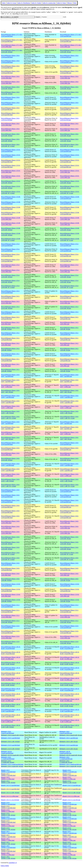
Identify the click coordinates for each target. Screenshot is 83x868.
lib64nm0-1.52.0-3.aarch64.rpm (69, 745)
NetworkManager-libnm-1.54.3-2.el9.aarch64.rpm (69, 313)
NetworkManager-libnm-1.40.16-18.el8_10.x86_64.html (11, 705)
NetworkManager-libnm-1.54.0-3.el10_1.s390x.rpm (69, 407)
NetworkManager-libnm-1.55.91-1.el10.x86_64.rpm (70, 182)
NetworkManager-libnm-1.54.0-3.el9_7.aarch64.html (10, 423)
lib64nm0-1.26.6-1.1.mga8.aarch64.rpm (66, 758)
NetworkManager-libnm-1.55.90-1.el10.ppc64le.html (11, 208)
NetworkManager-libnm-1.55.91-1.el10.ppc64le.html (11, 161)
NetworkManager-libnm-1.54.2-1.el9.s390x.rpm (69, 344)
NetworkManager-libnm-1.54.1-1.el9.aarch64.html (10, 355)
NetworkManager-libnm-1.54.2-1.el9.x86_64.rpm (69, 349)
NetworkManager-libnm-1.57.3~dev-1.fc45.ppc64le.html (12, 41)
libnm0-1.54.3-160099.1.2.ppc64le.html (8, 775)
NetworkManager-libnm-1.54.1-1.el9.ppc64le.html (10, 360)
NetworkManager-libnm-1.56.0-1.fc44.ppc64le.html (10, 67)
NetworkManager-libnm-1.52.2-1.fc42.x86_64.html (10, 621)
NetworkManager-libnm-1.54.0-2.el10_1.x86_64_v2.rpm (69, 485)
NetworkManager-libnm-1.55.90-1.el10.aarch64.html (11, 198)
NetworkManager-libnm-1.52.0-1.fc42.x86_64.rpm (69, 642)
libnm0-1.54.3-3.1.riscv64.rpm (71, 800)
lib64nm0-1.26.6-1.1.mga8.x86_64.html (8, 762)
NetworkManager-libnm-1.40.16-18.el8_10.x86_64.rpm (70, 705)
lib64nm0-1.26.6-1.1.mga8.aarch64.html (8, 758)
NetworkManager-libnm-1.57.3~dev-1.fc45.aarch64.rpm (71, 35)
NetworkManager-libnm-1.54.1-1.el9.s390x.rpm (69, 365)
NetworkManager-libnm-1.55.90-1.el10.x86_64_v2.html (11, 239)
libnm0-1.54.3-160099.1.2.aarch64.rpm (69, 771)
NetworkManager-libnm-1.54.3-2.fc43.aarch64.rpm (69, 292)
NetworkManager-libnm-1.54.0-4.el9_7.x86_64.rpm (69, 391)
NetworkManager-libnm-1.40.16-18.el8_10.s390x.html (11, 700)
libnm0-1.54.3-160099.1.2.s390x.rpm (69, 778)
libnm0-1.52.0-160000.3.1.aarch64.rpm (69, 803)
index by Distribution (24, 3)
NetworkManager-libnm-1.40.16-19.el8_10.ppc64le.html (11, 674)
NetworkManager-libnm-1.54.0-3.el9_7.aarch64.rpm (69, 423)
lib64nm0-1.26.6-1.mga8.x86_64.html (12, 766)
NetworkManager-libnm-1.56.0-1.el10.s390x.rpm (69, 124)
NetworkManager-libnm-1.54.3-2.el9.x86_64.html (10, 328)
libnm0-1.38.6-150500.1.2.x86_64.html (8, 858)
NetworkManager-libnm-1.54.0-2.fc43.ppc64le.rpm (69, 449)
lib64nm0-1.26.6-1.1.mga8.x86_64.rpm (66, 762)
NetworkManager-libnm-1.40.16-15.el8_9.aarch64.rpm (70, 710)
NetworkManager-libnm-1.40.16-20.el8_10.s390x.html (11, 658)
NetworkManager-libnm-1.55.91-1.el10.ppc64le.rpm (70, 161)
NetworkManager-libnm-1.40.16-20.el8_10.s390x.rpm (70, 658)
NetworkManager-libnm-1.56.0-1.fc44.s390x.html (10, 77)
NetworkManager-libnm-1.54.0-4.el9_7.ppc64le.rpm (69, 381)
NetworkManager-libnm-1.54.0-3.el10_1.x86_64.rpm (69, 412)
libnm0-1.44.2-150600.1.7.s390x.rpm (69, 840)
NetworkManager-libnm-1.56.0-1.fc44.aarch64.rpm (69, 56)
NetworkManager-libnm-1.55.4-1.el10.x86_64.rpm (69, 276)
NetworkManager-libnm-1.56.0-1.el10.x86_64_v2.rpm (69, 145)
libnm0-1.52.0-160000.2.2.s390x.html (8, 825)
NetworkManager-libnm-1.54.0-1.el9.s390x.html (10, 574)
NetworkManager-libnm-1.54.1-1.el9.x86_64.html (10, 370)
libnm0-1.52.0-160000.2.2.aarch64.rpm (69, 818)
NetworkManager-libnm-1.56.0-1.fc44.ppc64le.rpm (69, 67)
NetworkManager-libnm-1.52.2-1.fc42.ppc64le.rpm (69, 611)
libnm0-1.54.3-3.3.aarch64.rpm (71, 785)
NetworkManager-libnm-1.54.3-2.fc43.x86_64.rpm (69, 308)
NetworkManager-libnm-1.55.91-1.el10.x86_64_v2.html (11, 192)
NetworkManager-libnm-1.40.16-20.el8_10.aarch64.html (11, 648)
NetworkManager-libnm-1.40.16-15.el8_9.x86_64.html (11, 726)
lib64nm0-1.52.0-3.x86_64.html (10, 749)
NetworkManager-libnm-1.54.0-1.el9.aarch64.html (10, 564)
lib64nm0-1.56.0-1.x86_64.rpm (69, 742)
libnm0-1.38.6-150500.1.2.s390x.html (8, 854)
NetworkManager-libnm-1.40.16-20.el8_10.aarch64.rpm (70, 648)
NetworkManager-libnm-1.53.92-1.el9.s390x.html (11, 595)
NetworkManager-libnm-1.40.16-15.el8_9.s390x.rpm (70, 721)
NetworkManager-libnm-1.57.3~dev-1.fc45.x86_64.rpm (71, 51)
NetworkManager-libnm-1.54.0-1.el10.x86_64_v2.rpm (69, 553)
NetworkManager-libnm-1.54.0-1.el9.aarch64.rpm (69, 564)
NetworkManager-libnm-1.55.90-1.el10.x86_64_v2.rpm (70, 239)
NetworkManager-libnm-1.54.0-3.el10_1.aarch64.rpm (69, 396)
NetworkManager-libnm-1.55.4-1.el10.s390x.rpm (69, 266)
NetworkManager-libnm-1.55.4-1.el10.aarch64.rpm (69, 245)
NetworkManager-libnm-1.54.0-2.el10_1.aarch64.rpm (69, 464)
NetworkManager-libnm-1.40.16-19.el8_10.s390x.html (11, 679)
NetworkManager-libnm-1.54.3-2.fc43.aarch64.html (10, 292)
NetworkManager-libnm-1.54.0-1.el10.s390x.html (10, 522)
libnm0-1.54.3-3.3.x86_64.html (10, 793)
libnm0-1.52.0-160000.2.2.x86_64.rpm (69, 829)
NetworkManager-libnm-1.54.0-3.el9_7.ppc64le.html (10, 428)
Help (75, 3)
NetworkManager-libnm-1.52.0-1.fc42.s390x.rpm (69, 637)
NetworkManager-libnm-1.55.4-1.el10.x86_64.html (10, 276)
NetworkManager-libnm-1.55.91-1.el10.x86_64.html (11, 182)
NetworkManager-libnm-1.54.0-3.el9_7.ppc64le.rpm (69, 428)
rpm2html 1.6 (13, 863)
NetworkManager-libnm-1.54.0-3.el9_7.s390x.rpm (69, 433)
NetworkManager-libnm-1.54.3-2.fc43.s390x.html (10, 302)
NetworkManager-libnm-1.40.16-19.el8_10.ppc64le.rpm (70, 674)
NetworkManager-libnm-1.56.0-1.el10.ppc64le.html (10, 109)
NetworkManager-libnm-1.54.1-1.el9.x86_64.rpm (69, 370)
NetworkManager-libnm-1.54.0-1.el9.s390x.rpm (69, 574)
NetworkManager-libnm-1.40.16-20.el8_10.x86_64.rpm (70, 663)
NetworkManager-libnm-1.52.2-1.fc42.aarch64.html (10, 606)
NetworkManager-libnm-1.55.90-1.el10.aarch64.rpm (70, 198)
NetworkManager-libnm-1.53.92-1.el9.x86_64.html (11, 601)
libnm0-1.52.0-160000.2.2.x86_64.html (8, 829)
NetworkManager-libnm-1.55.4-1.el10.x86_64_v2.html (10, 287)
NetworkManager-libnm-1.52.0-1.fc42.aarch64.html (10, 627)
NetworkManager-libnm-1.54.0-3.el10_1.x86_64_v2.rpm (69, 417)
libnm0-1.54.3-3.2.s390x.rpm (71, 796)
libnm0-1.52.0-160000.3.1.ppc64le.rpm (69, 807)
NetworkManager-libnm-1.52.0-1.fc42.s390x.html (10, 637)
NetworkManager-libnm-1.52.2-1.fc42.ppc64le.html (10, 611)
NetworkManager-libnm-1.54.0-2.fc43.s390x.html (10, 454)
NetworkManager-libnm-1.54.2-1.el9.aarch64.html (10, 334)
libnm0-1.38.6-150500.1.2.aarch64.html (8, 847)
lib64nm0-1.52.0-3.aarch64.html (10, 745)
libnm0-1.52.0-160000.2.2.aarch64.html (8, 818)
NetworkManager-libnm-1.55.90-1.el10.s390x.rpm (70, 219)
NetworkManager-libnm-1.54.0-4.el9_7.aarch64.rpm (69, 376)
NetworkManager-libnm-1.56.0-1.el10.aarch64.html (10, 98)
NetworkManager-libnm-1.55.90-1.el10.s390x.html (11, 219)
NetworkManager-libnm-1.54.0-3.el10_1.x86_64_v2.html (10, 417)
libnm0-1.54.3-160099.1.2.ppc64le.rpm (69, 775)
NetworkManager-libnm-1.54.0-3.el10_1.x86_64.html (10, 412)
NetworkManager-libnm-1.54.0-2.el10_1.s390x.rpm (69, 475)
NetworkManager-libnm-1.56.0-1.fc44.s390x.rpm (69, 77)
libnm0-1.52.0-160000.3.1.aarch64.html (8, 803)
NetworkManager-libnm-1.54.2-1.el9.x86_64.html (10, 349)
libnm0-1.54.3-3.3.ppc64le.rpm (71, 789)
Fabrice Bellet (5, 866)
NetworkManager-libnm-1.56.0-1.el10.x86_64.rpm (69, 135)
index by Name (62, 3)
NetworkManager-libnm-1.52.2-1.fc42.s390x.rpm (69, 616)
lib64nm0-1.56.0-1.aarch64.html (10, 738)
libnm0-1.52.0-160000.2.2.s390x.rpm (69, 825)
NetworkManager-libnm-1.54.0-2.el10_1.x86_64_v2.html (10, 485)
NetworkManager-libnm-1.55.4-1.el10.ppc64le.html (10, 255)
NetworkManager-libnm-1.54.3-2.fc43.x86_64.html (10, 308)
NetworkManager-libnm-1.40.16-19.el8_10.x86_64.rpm (70, 684)
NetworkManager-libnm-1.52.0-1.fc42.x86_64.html (10, 642)
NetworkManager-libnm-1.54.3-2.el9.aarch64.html (10, 313)
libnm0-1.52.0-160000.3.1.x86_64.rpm (69, 814)
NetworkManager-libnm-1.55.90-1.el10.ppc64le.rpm (70, 208)
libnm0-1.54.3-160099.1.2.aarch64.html (8, 771)
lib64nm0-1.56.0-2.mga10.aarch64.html (8, 732)
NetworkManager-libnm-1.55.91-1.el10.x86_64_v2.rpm (70, 192)
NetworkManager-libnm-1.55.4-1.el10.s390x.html (10, 266)
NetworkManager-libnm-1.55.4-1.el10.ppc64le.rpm (69, 255)
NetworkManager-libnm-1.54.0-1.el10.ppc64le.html (10, 506)
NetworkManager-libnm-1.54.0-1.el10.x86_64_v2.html (10, 553)
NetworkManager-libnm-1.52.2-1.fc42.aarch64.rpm (69, 606)
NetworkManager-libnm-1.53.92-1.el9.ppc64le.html (11, 590)
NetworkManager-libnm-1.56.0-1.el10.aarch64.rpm (69, 98)
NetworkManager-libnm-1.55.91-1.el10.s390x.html (11, 171)
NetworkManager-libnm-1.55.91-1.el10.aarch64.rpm (70, 151)
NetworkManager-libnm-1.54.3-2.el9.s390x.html (10, 323)
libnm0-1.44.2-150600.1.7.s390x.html (8, 840)
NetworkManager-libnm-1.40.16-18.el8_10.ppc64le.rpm (70, 695)
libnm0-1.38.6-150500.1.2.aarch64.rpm (69, 847)
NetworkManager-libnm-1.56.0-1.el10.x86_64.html (10, 135)
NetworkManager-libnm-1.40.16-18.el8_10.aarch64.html (11, 690)
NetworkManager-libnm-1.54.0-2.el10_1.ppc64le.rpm (69, 470)
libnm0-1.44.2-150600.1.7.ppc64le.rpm (69, 836)
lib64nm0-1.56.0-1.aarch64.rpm (69, 738)
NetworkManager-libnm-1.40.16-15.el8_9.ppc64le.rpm (70, 716)
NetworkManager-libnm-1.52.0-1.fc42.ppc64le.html (10, 632)
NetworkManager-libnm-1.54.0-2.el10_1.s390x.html (10, 475)
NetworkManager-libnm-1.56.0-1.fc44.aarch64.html (10, 56)
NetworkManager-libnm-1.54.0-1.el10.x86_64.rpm (69, 538)
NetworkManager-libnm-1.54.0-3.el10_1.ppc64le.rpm (69, 402)
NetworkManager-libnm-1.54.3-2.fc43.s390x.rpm (69, 302)
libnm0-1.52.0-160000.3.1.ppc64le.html (8, 807)
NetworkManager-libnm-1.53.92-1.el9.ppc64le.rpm (70, 590)
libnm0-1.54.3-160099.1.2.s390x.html (8, 778)
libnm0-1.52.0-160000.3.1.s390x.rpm (69, 811)
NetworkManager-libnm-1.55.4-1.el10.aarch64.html (10, 245)
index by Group (12, 3)
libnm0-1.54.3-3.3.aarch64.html (10, 785)
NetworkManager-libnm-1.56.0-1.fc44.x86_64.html (10, 88)
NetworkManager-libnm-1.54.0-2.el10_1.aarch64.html (10, 464)
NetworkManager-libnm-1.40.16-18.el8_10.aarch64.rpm (70, 690)
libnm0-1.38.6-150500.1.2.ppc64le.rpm (69, 850)
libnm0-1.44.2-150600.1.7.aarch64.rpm (69, 832)
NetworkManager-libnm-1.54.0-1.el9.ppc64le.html (10, 569)
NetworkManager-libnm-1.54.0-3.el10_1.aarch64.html (10, 396)
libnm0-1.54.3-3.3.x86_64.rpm (71, 793)
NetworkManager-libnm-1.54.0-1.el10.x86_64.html (10, 538)
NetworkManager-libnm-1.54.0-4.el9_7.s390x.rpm (69, 386)
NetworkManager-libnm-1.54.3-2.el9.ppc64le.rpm (69, 318)
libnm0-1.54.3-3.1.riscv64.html (10, 800)
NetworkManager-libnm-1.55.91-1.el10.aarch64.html (11, 151)
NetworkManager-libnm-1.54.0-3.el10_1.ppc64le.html (10, 402)
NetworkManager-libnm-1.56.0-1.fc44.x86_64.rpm (69, 88)
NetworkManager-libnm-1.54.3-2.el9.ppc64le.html (10, 318)
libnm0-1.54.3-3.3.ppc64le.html (10, 789)
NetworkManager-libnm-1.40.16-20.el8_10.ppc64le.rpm (70, 653)
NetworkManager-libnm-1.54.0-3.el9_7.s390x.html (10, 433)
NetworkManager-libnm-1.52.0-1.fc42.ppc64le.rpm (69, 632)
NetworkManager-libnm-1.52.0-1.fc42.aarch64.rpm (69, 627)
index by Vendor (36, 3)
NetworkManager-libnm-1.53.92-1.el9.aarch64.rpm (70, 585)
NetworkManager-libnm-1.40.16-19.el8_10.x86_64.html (11, 684)
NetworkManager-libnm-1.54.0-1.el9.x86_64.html (10, 580)
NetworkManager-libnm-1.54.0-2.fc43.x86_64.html (10, 459)
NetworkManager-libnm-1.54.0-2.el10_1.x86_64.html (10, 480)
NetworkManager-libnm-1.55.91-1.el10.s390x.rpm (70, 171)
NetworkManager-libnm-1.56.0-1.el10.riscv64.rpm (69, 119)
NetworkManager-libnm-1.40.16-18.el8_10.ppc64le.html (11, 695)
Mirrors (70, 3)
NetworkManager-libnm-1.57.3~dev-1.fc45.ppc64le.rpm (71, 41)
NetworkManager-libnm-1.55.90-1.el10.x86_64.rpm (70, 229)
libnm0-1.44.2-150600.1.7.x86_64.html (8, 843)
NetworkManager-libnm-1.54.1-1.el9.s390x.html (10, 365)
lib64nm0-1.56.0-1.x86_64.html (10, 742)
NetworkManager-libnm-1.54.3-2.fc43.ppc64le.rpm (69, 297)
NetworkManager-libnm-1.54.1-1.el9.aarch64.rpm (69, 355)
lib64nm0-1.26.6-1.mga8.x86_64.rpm (70, 766)
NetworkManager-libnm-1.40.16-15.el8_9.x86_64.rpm (70, 726)
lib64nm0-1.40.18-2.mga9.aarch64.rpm (65, 752)
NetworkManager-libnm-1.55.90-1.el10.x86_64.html (11, 229)
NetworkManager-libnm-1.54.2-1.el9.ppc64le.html (10, 339)
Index (4, 3)
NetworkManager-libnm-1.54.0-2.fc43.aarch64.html (10, 444)
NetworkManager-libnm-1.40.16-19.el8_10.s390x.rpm (70, 679)
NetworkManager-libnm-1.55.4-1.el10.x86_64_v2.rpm (69, 287)
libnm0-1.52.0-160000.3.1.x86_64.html (8, 814)
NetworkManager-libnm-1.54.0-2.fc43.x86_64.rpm (69, 459)
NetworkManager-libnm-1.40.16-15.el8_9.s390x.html (11, 721)
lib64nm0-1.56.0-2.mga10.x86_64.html (12, 735)
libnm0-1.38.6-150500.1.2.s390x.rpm (69, 854)
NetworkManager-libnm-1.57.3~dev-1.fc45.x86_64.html (12, 51)
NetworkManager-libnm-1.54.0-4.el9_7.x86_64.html (10, 391)
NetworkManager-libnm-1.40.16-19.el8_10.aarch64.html (11, 669)
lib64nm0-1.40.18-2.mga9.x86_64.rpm (71, 755)
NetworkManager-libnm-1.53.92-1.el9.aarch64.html (11, 585)
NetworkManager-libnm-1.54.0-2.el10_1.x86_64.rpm (69, 480)
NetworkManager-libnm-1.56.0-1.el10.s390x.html (10, 124)
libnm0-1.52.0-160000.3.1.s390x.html (8, 811)
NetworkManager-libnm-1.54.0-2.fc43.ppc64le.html (10, 449)
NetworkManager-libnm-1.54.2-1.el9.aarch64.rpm (69, 334)
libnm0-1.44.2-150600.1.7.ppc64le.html (8, 836)
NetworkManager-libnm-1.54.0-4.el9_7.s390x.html (10, 386)
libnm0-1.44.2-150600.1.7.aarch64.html (8, 832)
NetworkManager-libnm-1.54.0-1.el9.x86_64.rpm (69, 580)
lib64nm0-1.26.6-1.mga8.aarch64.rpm (70, 764)
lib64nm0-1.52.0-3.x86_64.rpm (69, 749)
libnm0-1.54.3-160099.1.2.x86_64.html (8, 782)
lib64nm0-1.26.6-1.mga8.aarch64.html (12, 764)
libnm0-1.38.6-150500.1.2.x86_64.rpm (69, 858)
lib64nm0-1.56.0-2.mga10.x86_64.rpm (71, 735)
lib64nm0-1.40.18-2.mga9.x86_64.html (12, 755)
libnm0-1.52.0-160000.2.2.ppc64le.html (8, 821)
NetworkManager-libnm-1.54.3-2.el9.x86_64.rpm (69, 328)
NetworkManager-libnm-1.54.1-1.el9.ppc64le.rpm (69, 360)
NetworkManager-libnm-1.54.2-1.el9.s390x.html (10, 344)
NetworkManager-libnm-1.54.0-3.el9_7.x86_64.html (10, 438)
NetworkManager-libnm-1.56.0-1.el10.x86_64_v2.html (10, 145)
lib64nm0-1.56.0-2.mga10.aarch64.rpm (66, 732)
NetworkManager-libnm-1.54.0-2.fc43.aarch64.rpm (69, 444)
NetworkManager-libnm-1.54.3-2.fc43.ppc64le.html (10, 297)
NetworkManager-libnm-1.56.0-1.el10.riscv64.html (10, 119)
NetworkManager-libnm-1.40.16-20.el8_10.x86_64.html (11, 663)
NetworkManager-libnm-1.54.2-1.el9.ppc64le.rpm (69, 339)
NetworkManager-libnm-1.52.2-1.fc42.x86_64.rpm (69, 621)
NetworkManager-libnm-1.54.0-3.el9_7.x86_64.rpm (69, 438)
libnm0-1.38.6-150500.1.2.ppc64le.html (8, 850)
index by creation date (49, 3)
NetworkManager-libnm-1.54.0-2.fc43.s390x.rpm (69, 454)
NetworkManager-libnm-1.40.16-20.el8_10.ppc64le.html (11, 653)
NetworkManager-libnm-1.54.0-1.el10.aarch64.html (10, 491)
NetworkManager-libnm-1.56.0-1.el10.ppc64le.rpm (69, 109)
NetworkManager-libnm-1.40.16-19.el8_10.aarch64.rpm (70, 669)
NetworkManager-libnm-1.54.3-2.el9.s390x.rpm (69, 323)
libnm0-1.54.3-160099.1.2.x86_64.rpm (69, 782)
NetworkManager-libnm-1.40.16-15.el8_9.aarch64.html (11, 710)
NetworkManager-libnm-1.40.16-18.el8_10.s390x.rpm (70, 700)
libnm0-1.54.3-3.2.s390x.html (10, 796)
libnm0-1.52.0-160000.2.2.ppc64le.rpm (69, 821)
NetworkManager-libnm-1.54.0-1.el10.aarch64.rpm (69, 491)
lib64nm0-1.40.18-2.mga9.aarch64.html (7, 752)
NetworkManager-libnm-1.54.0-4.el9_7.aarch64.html (10, 376)
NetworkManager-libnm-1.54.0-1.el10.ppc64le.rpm (69, 506)
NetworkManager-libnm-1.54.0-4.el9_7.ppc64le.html (10, 381)
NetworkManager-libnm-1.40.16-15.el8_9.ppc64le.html (11, 716)
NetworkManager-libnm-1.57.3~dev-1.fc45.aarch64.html (12, 35)
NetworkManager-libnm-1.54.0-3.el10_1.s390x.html (10, 407)
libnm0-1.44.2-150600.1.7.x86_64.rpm (69, 843)
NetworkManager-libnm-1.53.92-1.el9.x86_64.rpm (70, 601)
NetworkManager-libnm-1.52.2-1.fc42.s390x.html (10, 616)
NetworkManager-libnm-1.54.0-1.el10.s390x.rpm (69, 522)
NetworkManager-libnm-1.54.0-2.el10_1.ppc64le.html (10, 470)
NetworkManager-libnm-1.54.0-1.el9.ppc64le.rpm (69, 569)
